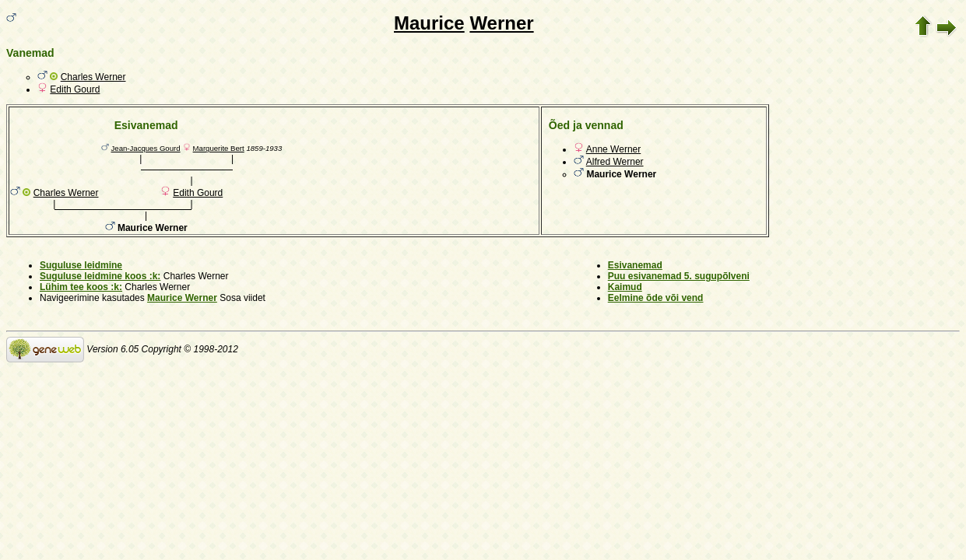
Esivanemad (635, 265)
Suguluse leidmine (81, 265)
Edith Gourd (75, 89)
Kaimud (625, 287)
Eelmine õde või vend (656, 298)
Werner (501, 23)
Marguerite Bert (219, 148)
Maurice (429, 23)
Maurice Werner (182, 298)
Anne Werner (613, 149)
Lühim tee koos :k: (81, 287)
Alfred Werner (615, 162)
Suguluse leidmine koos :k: (100, 276)
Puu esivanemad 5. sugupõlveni (679, 276)
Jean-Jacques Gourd (146, 148)
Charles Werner (93, 77)
